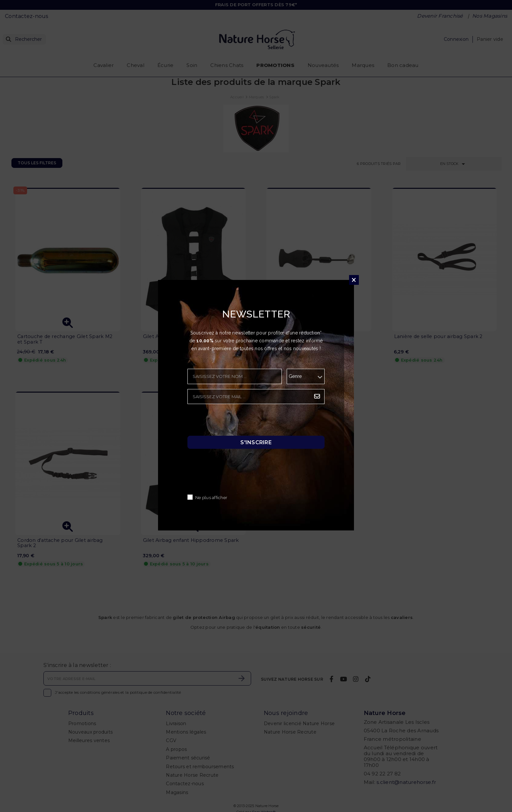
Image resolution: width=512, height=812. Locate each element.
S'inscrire (256, 442)
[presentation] (237, 422)
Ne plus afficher (211, 498)
